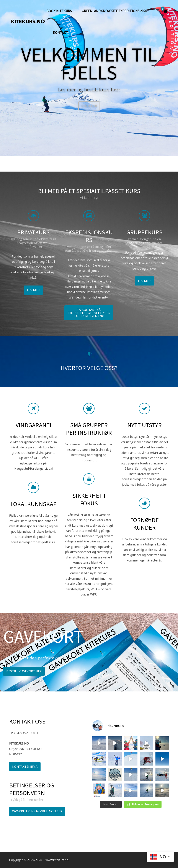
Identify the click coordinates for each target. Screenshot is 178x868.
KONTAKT (60, 32)
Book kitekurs (59, 11)
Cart (163, 9)
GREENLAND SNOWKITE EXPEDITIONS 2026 (114, 11)
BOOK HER (89, 106)
